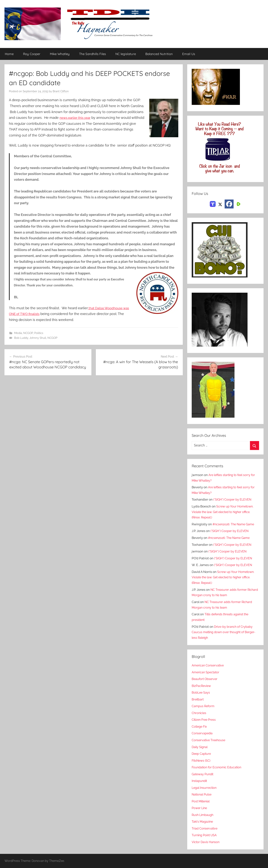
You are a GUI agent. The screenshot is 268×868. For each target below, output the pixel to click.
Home (9, 54)
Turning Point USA (205, 835)
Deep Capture (202, 754)
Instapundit (200, 781)
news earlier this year (76, 118)
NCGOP (28, 333)
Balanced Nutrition (159, 54)
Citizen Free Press (205, 720)
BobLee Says (201, 693)
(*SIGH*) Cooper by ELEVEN (233, 500)
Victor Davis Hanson (206, 842)
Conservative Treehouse (209, 740)
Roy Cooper (32, 54)
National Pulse (202, 795)
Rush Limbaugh (203, 815)
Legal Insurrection (205, 788)
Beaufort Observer (205, 679)
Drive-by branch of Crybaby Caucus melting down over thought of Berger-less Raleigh (223, 632)
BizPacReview (202, 686)
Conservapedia (203, 733)
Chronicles (200, 713)
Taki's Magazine (203, 822)
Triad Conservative (205, 828)
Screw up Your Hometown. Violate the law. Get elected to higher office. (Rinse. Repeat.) (223, 512)
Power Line (200, 808)
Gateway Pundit (203, 774)
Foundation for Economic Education (218, 767)
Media (18, 333)
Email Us (189, 54)
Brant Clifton (61, 91)
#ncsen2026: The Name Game (235, 524)
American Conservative (209, 666)
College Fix (200, 726)
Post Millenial (202, 801)
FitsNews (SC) (202, 761)
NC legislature (126, 54)
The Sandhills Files (92, 54)
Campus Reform (204, 706)
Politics (39, 333)
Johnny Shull (38, 338)
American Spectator (206, 672)
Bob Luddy (21, 338)
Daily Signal (200, 747)
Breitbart (198, 699)
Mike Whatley (60, 54)
